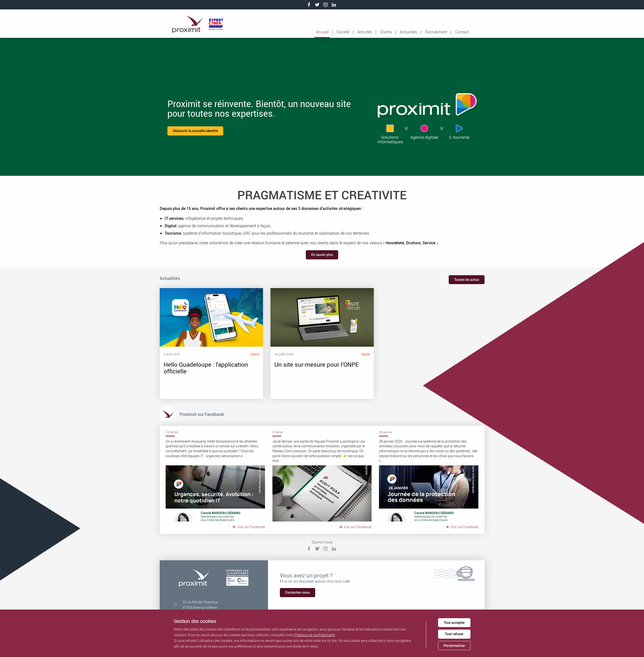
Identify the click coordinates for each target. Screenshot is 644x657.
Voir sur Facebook (249, 527)
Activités (365, 32)
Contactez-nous (297, 592)
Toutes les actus (467, 280)
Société (343, 32)
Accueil (322, 32)
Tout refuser (454, 634)
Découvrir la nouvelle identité (195, 131)
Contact (462, 32)
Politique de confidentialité (315, 635)
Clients (386, 32)
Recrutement (436, 32)
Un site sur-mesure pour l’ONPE (300, 343)
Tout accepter (454, 623)
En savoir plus (322, 255)
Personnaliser (454, 646)
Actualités (408, 32)
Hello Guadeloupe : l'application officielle (208, 343)
